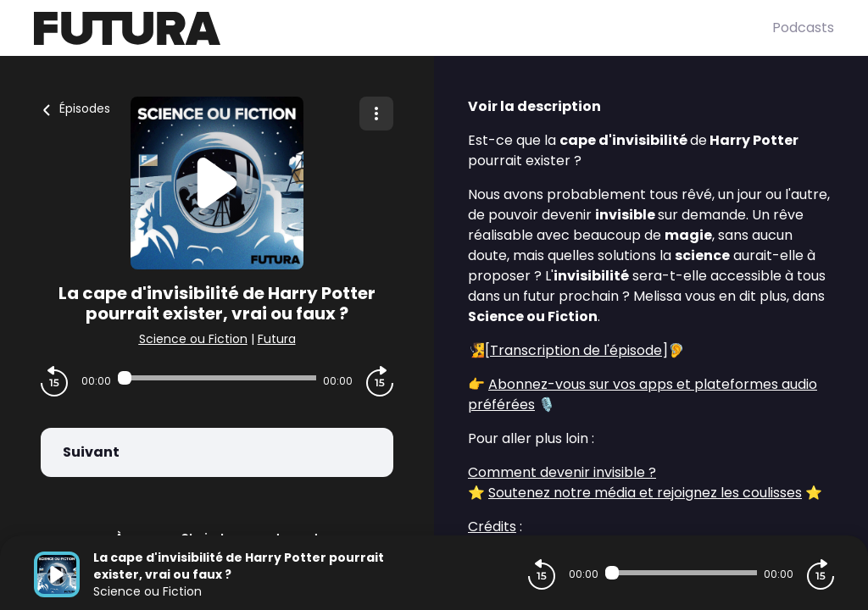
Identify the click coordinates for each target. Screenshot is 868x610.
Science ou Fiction (193, 339)
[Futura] (403, 28)
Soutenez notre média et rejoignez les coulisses (645, 493)
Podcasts (803, 28)
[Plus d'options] (376, 114)
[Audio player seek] (217, 378)
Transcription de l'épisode (576, 350)
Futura (277, 339)
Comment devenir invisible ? (562, 472)
